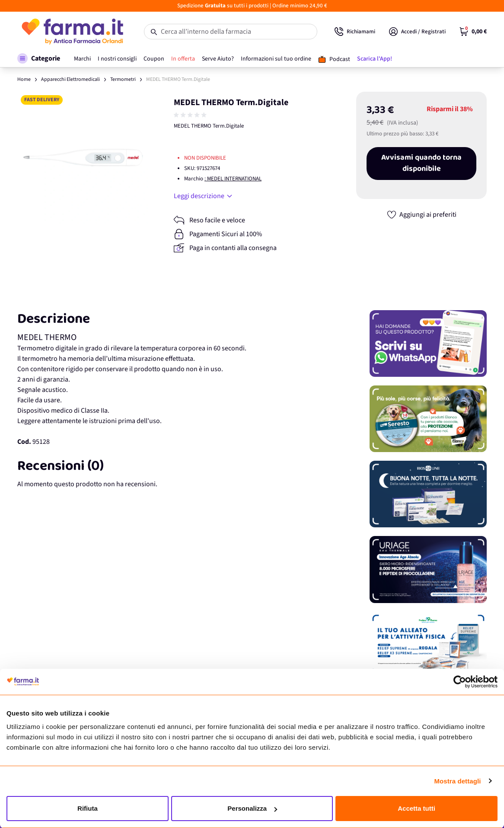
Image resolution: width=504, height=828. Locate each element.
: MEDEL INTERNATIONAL (233, 179)
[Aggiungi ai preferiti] (421, 215)
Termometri (123, 79)
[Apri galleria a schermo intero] (83, 157)
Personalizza (252, 808)
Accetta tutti (416, 808)
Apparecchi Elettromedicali (70, 79)
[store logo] (72, 32)
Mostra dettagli (457, 781)
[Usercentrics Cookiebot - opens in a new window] (460, 682)
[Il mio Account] (417, 32)
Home (24, 79)
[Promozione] (428, 343)
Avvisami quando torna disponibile (421, 164)
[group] (191, 115)
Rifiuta (88, 808)
